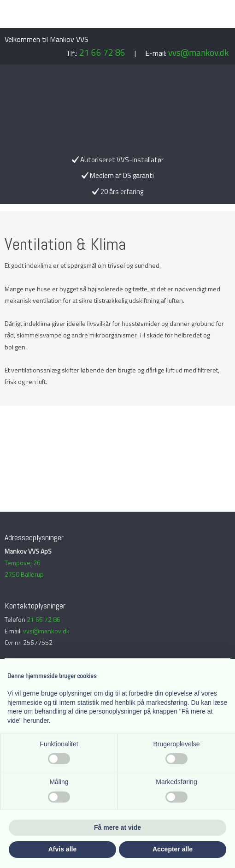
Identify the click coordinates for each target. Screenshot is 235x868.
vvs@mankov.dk (198, 52)
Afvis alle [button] (62, 849)
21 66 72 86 (102, 52)
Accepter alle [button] (173, 849)
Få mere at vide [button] (117, 827)
